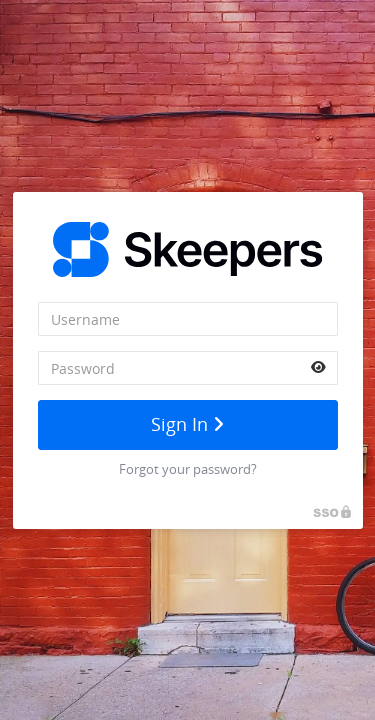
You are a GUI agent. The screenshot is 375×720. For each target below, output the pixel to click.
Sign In (187, 424)
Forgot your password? (188, 469)
